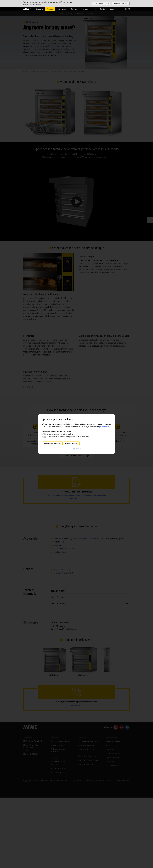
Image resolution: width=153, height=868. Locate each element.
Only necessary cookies (52, 443)
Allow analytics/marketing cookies (60, 434)
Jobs (94, 9)
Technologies (62, 9)
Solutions (39, 9)
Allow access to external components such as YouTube (68, 437)
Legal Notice (76, 449)
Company (85, 9)
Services (74, 9)
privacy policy (104, 427)
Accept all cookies (71, 443)
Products (50, 9)
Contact (103, 9)
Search (113, 9)
